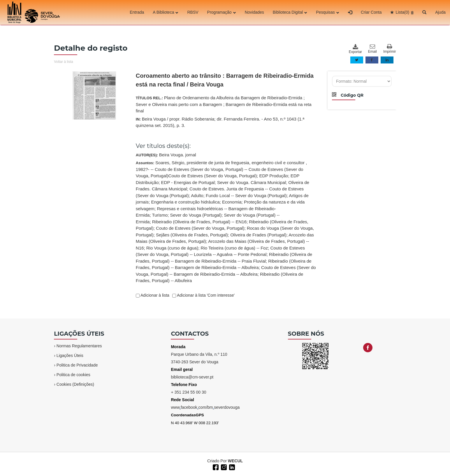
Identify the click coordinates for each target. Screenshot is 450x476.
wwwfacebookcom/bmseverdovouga (205, 407)
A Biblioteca (166, 12)
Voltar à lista (63, 62)
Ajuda (440, 12)
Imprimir (390, 49)
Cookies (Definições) (75, 384)
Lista (402, 12)
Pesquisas (328, 12)
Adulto (197, 195)
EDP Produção (274, 176)
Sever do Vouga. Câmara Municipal (252, 182)
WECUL (235, 461)
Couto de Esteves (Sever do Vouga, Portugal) (200, 228)
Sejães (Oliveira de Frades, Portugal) (192, 235)
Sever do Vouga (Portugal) (196, 215)
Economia (232, 202)
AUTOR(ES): (166, 155)
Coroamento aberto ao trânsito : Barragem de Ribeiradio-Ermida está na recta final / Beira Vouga (225, 80)
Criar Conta (371, 12)
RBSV (193, 12)
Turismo (160, 215)
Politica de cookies (73, 375)
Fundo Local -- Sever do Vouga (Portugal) (246, 195)
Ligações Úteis (70, 355)
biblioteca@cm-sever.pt (192, 377)
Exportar (355, 49)
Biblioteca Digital (290, 12)
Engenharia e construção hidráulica (185, 202)
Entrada (137, 12)
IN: (220, 122)
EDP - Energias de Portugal (188, 182)
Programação (222, 12)
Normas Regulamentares (79, 346)
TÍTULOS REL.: (224, 104)
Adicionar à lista (154, 295)
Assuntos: (226, 222)
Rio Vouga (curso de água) (172, 248)
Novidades (254, 12)
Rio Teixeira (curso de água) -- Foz (234, 248)
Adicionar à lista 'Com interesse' (205, 295)
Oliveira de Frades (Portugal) (258, 235)
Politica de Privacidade (77, 365)
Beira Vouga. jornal (178, 155)
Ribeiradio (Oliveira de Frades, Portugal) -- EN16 (199, 222)
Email (372, 49)
